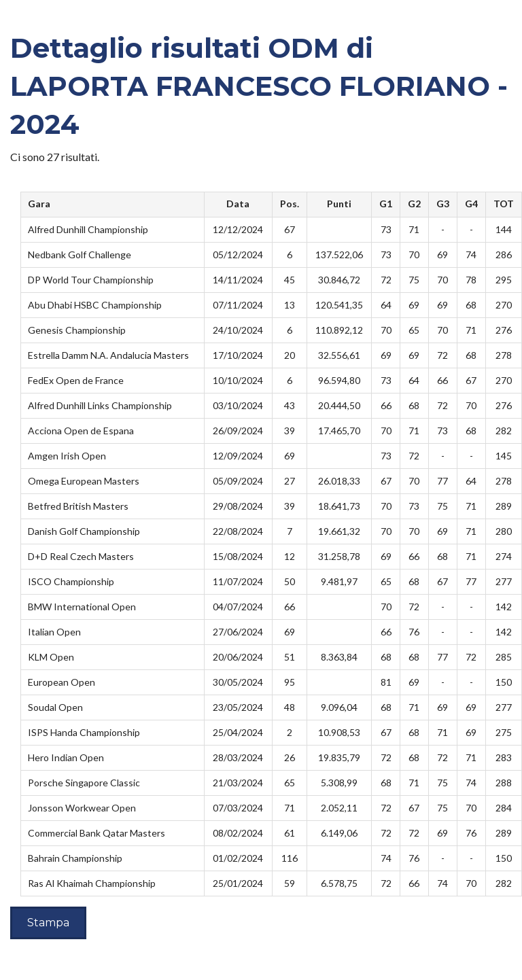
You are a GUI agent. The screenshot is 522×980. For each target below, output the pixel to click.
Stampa (48, 923)
